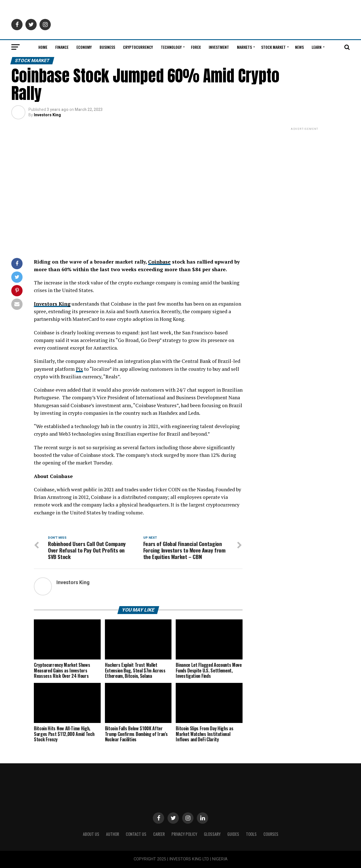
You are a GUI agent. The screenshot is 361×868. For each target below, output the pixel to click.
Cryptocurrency (138, 47)
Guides (233, 834)
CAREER (159, 834)
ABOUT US (91, 834)
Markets (244, 47)
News (299, 47)
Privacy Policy (184, 834)
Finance (62, 47)
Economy (84, 47)
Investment (219, 47)
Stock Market (273, 47)
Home (43, 47)
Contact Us (136, 834)
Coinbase (159, 262)
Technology (171, 47)
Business (107, 47)
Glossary (212, 834)
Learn (317, 47)
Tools (251, 834)
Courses (271, 834)
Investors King (47, 115)
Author (113, 834)
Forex (196, 47)
